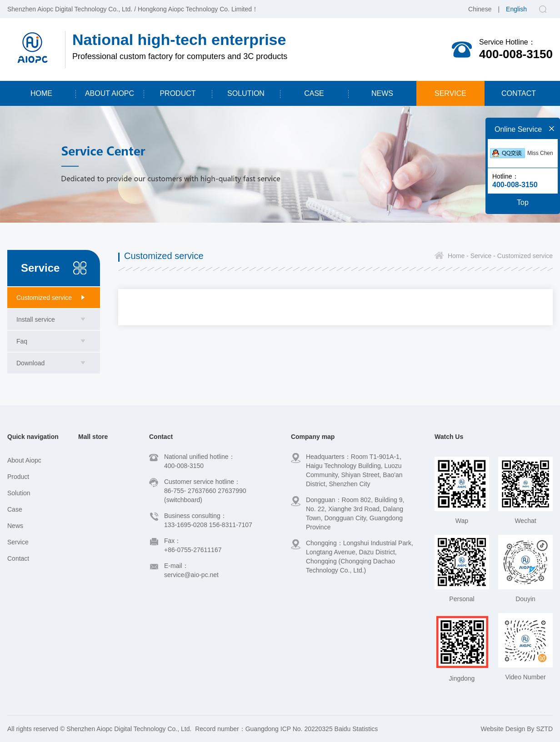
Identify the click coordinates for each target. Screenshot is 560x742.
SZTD (544, 729)
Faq (22, 341)
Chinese (480, 9)
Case (15, 509)
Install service (36, 319)
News (15, 526)
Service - (482, 256)
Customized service (44, 298)
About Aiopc (24, 460)
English (516, 9)
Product (18, 477)
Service (18, 542)
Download (30, 363)
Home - (458, 256)
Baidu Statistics (356, 729)
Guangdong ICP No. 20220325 (289, 729)
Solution (19, 493)
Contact (18, 558)
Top (523, 202)
